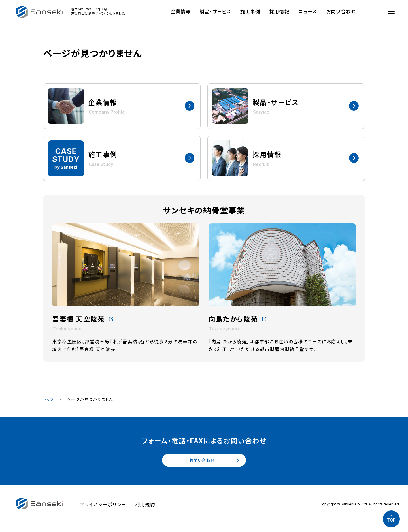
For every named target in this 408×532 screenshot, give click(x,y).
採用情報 (279, 11)
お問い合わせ (341, 11)
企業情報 (181, 11)
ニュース (308, 11)
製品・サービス (215, 11)
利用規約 (145, 506)
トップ (49, 399)
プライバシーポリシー (103, 506)
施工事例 (250, 11)
